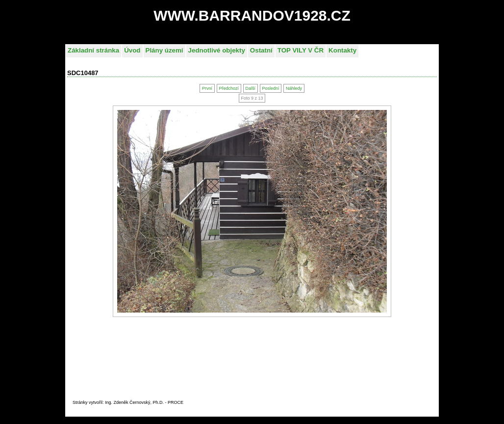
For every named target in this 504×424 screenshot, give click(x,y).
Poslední (270, 88)
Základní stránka (93, 50)
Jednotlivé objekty (217, 50)
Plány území (164, 50)
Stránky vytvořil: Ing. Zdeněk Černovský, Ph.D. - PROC (126, 402)
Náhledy (294, 88)
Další (250, 88)
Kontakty (342, 50)
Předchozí (229, 88)
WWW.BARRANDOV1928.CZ (252, 15)
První (207, 88)
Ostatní (261, 50)
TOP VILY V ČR (301, 50)
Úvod (132, 50)
